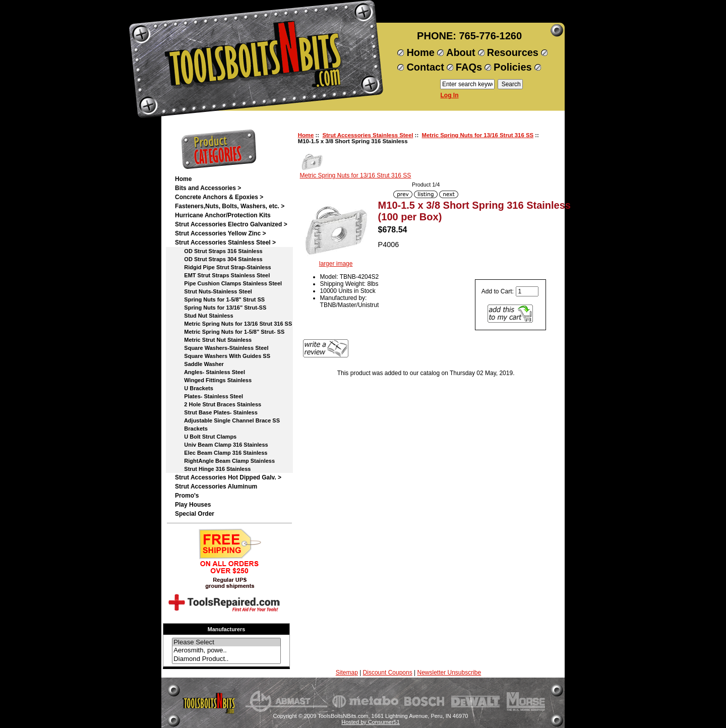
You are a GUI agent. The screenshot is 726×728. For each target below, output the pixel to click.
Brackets (191, 429)
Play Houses (193, 505)
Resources (513, 52)
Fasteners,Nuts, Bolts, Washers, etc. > (230, 206)
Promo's (187, 496)
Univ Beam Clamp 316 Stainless (222, 445)
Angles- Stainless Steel (210, 372)
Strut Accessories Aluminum (216, 487)
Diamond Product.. (226, 659)
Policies (513, 67)
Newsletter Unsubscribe (449, 673)
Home (420, 52)
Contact (425, 67)
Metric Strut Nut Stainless (213, 340)
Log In (450, 95)
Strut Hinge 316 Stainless (213, 469)
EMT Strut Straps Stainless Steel (222, 275)
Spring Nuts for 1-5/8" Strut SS (220, 299)
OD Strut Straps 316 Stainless (219, 251)
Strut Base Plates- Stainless (216, 412)
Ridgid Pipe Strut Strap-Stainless (223, 267)
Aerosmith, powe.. (226, 651)
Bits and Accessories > (208, 188)
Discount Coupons (388, 673)
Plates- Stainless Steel (209, 396)
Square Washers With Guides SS (223, 356)
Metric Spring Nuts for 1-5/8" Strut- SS (230, 332)
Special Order (195, 514)
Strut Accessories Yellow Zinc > (220, 233)
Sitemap (347, 673)
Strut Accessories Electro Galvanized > (231, 224)
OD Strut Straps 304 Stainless (219, 259)
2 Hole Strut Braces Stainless (218, 404)
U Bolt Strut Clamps (206, 437)
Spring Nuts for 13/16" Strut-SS (221, 308)
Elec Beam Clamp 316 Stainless (221, 453)
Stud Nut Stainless (204, 316)
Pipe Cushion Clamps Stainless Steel (228, 283)
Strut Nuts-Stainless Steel (214, 291)
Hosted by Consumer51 (371, 722)
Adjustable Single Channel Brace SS (227, 420)
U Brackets (194, 388)
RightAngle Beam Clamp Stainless (225, 461)
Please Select (226, 643)
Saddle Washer (199, 364)
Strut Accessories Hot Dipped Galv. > (228, 477)
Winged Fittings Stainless (213, 380)
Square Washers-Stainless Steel (222, 348)
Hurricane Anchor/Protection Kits (223, 215)
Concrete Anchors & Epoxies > (219, 197)
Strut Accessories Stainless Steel (368, 135)
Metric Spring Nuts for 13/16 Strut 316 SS (478, 135)
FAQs (469, 67)
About (461, 52)
